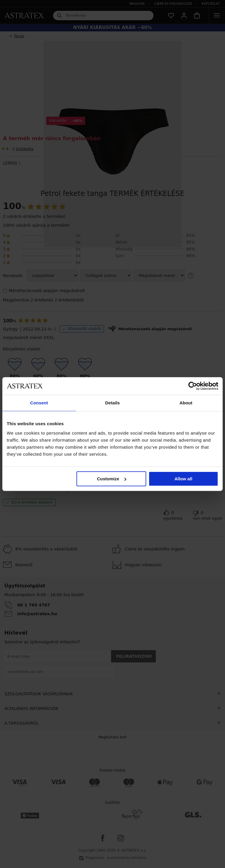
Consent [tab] (39, 403)
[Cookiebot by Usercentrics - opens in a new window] (193, 386)
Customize (112, 479)
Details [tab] (112, 403)
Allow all (183, 479)
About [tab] (186, 403)
